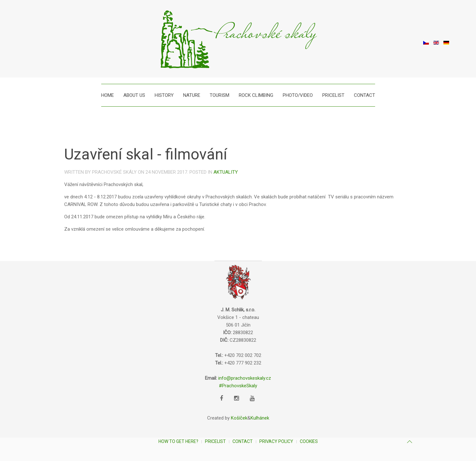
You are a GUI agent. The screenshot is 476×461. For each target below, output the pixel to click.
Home (108, 95)
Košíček (239, 418)
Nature (192, 95)
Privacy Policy (276, 441)
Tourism (219, 95)
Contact (365, 95)
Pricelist (333, 95)
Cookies (309, 441)
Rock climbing (256, 95)
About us (134, 95)
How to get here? (178, 441)
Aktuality (226, 172)
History (164, 95)
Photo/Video (298, 95)
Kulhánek (260, 418)
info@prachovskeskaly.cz (245, 378)
